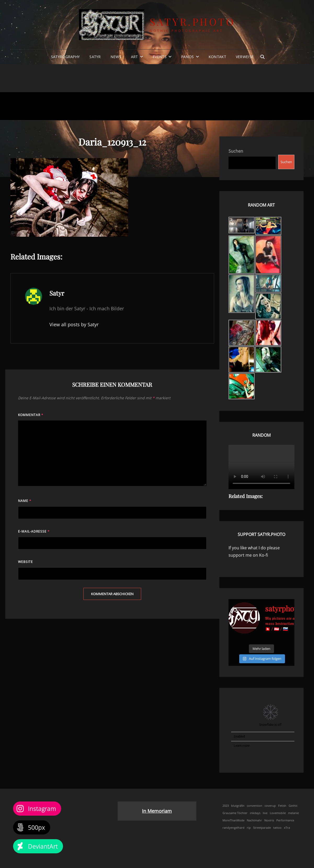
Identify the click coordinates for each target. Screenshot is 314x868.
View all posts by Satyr (74, 324)
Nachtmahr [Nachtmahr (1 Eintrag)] (254, 820)
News (116, 57)
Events (160, 57)
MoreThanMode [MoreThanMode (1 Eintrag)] (233, 820)
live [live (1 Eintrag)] (265, 813)
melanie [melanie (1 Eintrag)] (293, 813)
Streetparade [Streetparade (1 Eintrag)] (262, 828)
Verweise (245, 57)
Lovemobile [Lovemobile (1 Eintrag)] (278, 813)
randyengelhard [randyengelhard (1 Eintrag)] (233, 828)
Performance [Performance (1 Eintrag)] (285, 820)
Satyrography (65, 57)
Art (135, 57)
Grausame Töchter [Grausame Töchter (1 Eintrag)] (235, 813)
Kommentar (31, 415)
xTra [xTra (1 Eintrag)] (287, 828)
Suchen (236, 151)
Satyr (95, 57)
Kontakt (217, 57)
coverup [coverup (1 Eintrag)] (270, 806)
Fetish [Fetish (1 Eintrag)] (282, 806)
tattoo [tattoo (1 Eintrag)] (277, 828)
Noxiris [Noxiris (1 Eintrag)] (269, 820)
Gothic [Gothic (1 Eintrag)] (293, 806)
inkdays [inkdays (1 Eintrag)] (255, 813)
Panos (187, 57)
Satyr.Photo (193, 22)
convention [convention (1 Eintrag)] (255, 806)
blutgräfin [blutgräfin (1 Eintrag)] (238, 806)
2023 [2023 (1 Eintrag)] (226, 806)
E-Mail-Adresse (34, 531)
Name (25, 501)
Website (25, 562)
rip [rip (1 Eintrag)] (249, 828)
